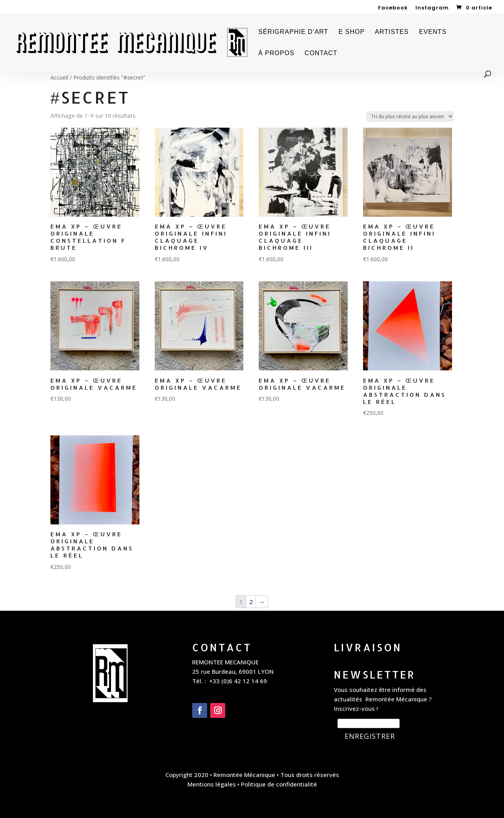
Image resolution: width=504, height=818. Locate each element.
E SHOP (352, 32)
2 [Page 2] (251, 602)
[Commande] (410, 116)
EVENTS (433, 32)
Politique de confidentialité (279, 784)
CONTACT (321, 53)
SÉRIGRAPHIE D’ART (293, 32)
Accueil (59, 77)
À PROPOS (276, 53)
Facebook (393, 8)
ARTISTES (392, 32)
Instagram (432, 8)
